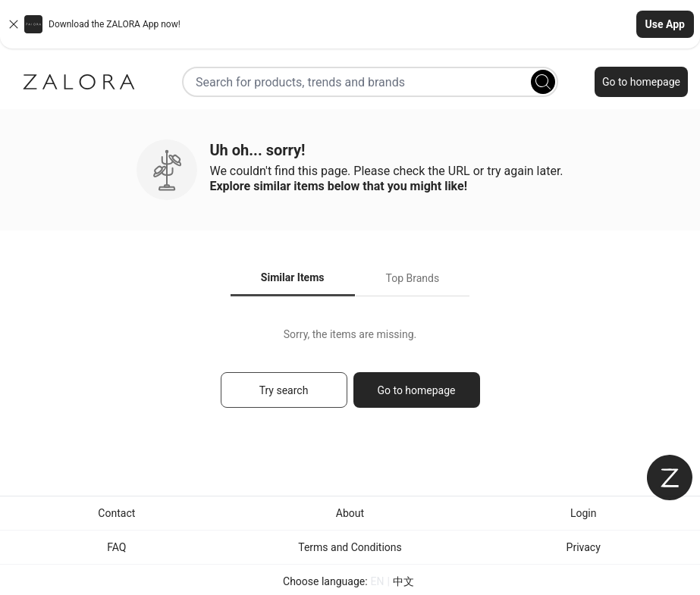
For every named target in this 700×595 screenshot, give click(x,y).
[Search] (543, 82)
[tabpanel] (350, 375)
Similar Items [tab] (293, 277)
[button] (350, 24)
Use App (665, 24)
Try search (284, 390)
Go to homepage (641, 82)
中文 (403, 581)
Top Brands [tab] (413, 278)
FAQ (116, 547)
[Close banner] (14, 24)
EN (378, 581)
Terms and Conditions (350, 547)
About (350, 513)
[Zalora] (79, 82)
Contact (116, 513)
